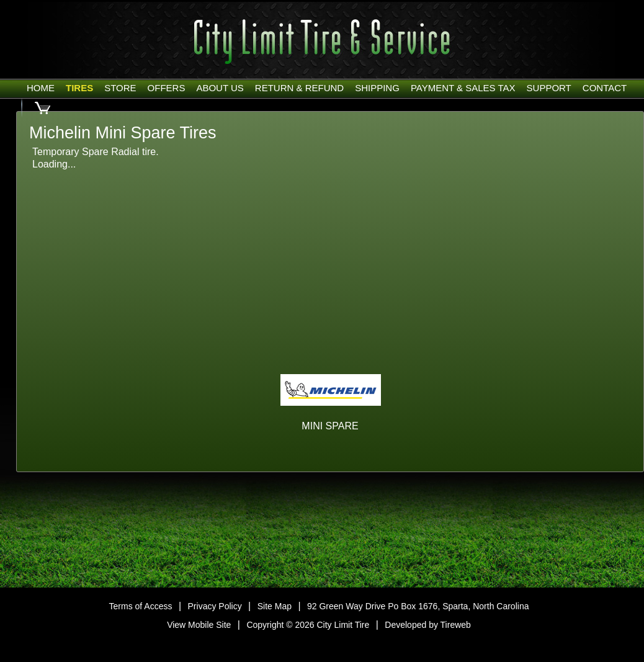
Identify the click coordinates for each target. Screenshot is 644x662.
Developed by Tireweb (428, 625)
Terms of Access (141, 606)
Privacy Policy (215, 606)
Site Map (275, 606)
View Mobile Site (199, 625)
